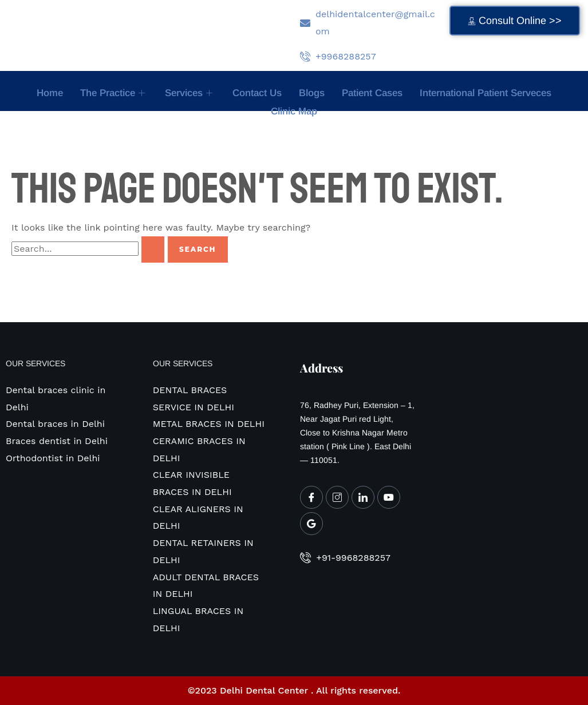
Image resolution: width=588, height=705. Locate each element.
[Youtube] (389, 497)
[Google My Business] (311, 524)
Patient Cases (372, 93)
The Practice (114, 93)
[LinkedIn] (363, 497)
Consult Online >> (515, 21)
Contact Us (257, 93)
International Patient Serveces (486, 93)
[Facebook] (311, 497)
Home (50, 93)
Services (190, 93)
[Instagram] (337, 497)
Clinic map (294, 111)
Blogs (312, 93)
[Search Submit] (153, 249)
